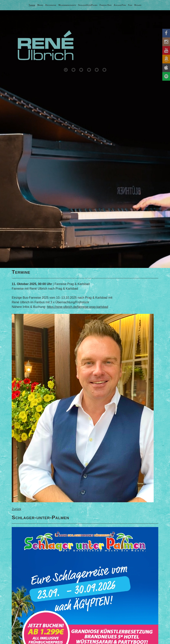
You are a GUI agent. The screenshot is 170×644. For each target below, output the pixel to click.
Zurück (16, 509)
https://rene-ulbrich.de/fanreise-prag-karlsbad (78, 307)
